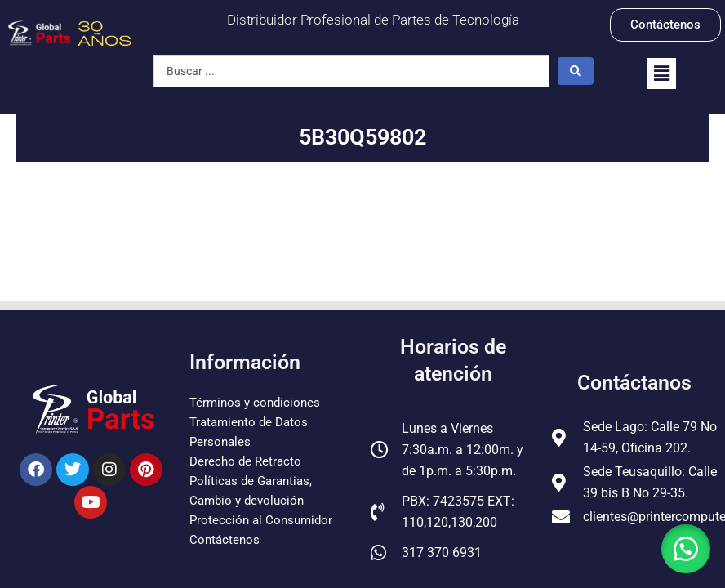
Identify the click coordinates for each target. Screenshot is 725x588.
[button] (662, 73)
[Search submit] (576, 71)
